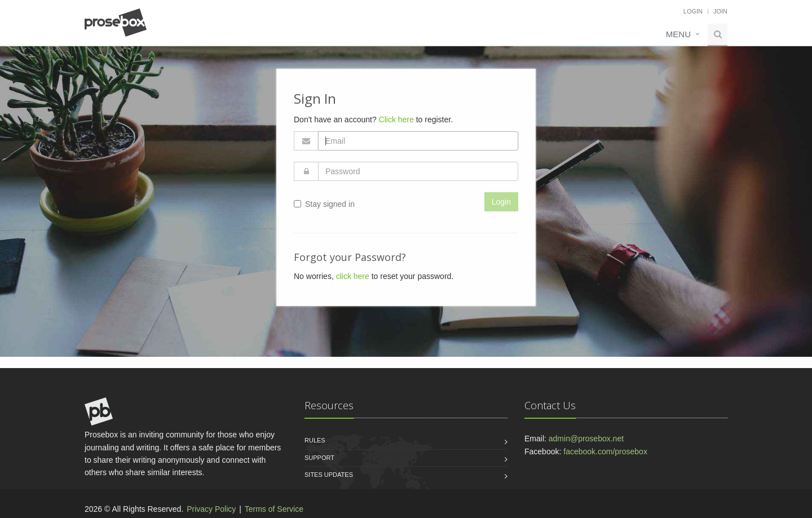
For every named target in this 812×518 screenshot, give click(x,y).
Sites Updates (329, 475)
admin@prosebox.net (586, 439)
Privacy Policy (211, 509)
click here (353, 276)
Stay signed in (324, 204)
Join (720, 11)
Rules (315, 440)
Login (693, 11)
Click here (396, 119)
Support (319, 458)
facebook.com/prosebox (605, 451)
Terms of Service (274, 509)
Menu (678, 34)
